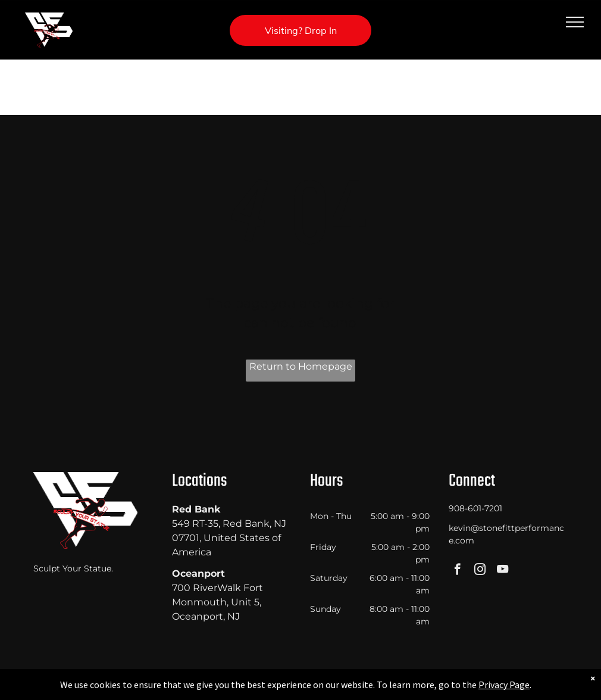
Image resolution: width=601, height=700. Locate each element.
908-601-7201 (475, 508)
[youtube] (503, 571)
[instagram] (480, 571)
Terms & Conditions (399, 689)
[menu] (575, 22)
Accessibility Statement (325, 689)
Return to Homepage (301, 366)
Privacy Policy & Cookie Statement (226, 689)
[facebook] (457, 571)
